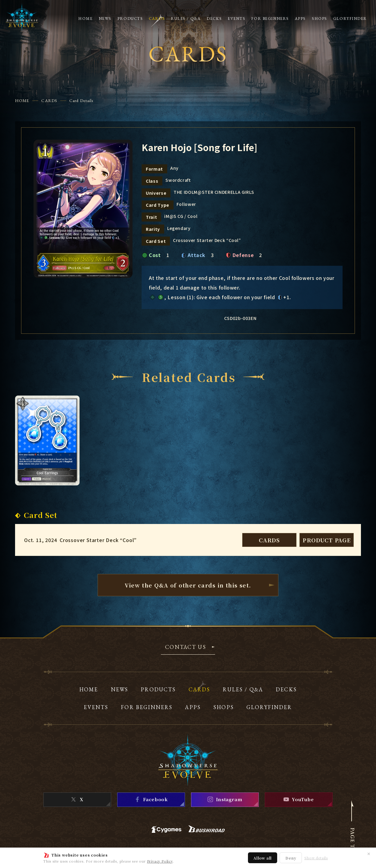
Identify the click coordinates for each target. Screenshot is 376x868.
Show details (316, 858)
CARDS (49, 101)
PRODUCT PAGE (327, 540)
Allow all (263, 858)
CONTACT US (186, 647)
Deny (291, 858)
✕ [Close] (369, 854)
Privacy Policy (160, 861)
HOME (22, 101)
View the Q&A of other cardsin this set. (188, 585)
